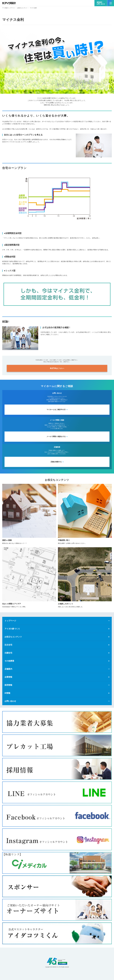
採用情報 (8, 685)
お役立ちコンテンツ (22, 8)
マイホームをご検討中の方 (56, 410)
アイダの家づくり (12, 629)
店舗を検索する (56, 462)
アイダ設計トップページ (8, 8)
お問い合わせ (10, 701)
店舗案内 (8, 669)
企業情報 (8, 677)
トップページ (10, 621)
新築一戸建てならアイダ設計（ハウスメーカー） (9, 3)
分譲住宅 (8, 653)
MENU (109, 2)
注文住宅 (8, 645)
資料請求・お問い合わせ (101, 3)
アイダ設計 (57, 961)
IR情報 (7, 693)
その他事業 (9, 661)
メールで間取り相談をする (56, 436)
